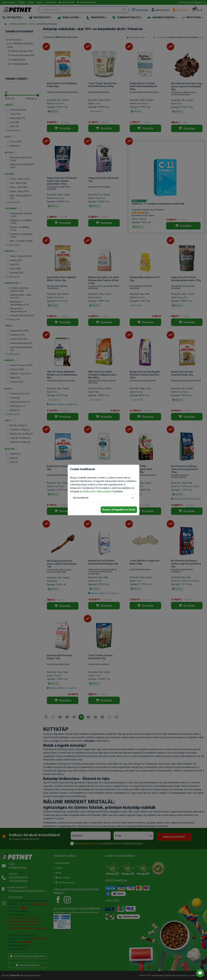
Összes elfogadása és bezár (119, 510)
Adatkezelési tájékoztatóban (97, 491)
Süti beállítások (81, 498)
